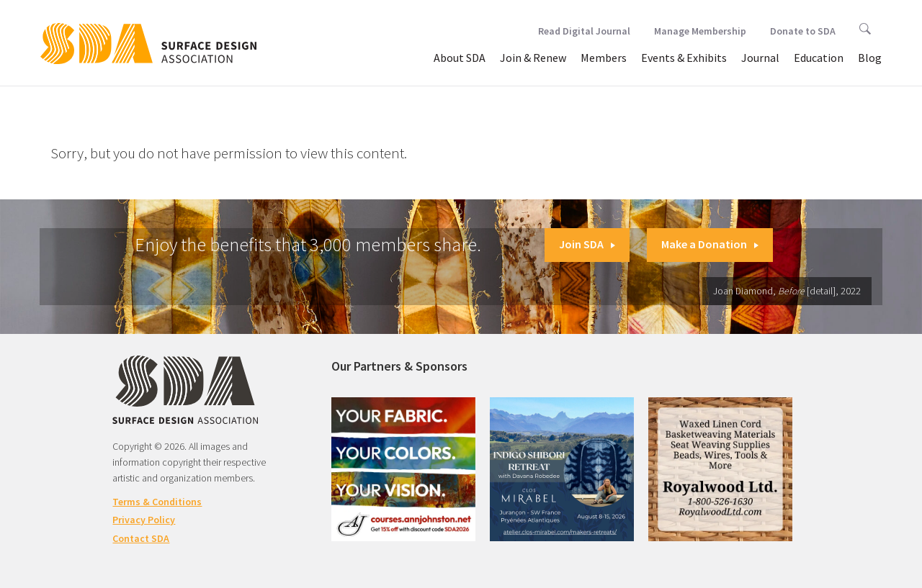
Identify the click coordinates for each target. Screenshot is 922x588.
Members (604, 58)
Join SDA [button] (587, 244)
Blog (870, 58)
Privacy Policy (144, 520)
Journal (760, 58)
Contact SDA (141, 538)
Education (819, 58)
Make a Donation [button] (710, 244)
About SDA (460, 58)
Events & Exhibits (684, 58)
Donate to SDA (803, 31)
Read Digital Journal (584, 31)
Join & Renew (533, 58)
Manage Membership (700, 31)
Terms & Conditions (157, 502)
